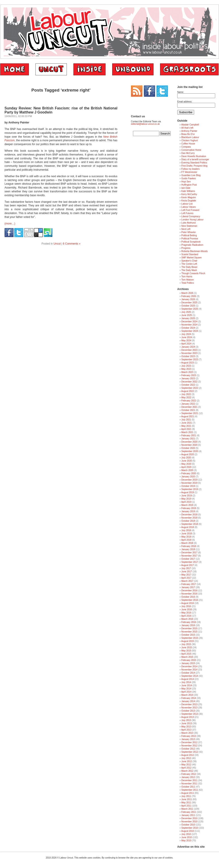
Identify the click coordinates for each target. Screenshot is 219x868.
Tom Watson (188, 280)
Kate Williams (188, 191)
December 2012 (189, 742)
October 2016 (188, 597)
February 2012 (189, 774)
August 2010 (188, 831)
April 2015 (186, 654)
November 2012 (189, 746)
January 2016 (188, 625)
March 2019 (187, 505)
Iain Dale (186, 188)
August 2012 (188, 755)
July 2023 (186, 366)
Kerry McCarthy (189, 194)
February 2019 (189, 508)
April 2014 (186, 692)
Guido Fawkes (189, 178)
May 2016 (186, 613)
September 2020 (190, 451)
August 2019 (188, 492)
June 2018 (187, 534)
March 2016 (187, 619)
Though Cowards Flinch (193, 273)
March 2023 (187, 372)
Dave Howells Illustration (194, 156)
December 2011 (189, 780)
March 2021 (187, 432)
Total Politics (188, 283)
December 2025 (189, 303)
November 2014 (189, 670)
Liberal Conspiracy (191, 216)
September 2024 (190, 331)
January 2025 (188, 318)
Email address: (185, 102)
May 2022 (186, 397)
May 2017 (186, 575)
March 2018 (187, 543)
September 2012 (190, 752)
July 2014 (186, 682)
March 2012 (187, 771)
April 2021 (186, 429)
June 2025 (187, 315)
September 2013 (190, 714)
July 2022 (186, 394)
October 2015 (188, 635)
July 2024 (186, 334)
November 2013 (189, 708)
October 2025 (188, 306)
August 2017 (188, 565)
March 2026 (187, 293)
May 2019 (186, 499)
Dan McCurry (188, 153)
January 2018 (188, 549)
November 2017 (189, 556)
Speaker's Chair (189, 261)
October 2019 (188, 486)
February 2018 (189, 546)
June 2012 (187, 761)
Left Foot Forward (190, 210)
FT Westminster (189, 172)
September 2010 (190, 828)
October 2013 (188, 711)
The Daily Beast (189, 267)
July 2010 (186, 834)
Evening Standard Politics (194, 163)
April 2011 (186, 806)
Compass (186, 147)
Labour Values (189, 207)
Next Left (186, 229)
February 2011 (189, 812)
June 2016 (187, 610)
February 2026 (189, 296)
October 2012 (188, 749)
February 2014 (189, 698)
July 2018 (186, 530)
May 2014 (186, 689)
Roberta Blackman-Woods (195, 251)
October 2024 (188, 328)
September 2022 (190, 388)
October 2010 (188, 825)
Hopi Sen (186, 182)
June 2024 (187, 337)
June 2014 (187, 685)
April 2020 (186, 467)
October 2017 (188, 559)
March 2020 (187, 470)
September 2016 (190, 600)
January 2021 (188, 439)
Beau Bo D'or (188, 134)
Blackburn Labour (190, 137)
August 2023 (188, 363)
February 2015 (189, 660)
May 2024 (186, 341)
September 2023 (190, 360)
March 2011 (187, 809)
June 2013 (187, 723)
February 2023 (189, 375)
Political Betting (189, 235)
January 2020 (188, 477)
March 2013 (187, 733)
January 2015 (188, 663)
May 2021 (186, 426)
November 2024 (189, 325)
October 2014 (188, 673)
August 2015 (188, 641)
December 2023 (189, 350)
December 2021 (189, 407)
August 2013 (188, 717)
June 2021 (187, 423)
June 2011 (187, 799)
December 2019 (189, 480)
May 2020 (186, 464)
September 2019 (190, 489)
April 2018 (186, 540)
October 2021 (188, 410)
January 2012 (188, 777)
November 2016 (189, 594)
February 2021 (189, 435)
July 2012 (186, 758)
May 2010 (186, 841)
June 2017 (187, 572)
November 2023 (189, 353)
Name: (181, 92)
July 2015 (186, 644)
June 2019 (187, 496)
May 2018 (186, 537)
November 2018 (189, 518)
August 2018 (188, 527)
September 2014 (190, 676)
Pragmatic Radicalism (192, 245)
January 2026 (188, 299)
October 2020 (188, 448)
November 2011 (189, 784)
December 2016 (189, 591)
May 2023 (186, 369)
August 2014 (188, 679)
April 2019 (186, 502)
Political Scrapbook (191, 242)
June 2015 (187, 647)
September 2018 (190, 524)
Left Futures (187, 213)
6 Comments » (72, 244)
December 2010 (189, 818)
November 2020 (189, 445)
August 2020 (188, 454)
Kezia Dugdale (189, 201)
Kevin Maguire (189, 197)
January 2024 (188, 347)
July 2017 (186, 568)
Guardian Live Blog (191, 175)
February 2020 (189, 473)
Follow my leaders (190, 169)
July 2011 (186, 796)
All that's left (187, 128)
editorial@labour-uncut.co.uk (145, 124)
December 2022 (189, 382)
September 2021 (190, 413)
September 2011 (190, 790)
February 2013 (189, 736)
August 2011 (188, 793)
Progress (186, 248)
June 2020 (187, 461)
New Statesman (189, 226)
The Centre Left (189, 264)
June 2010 (187, 837)
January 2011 (188, 815)
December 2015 (189, 629)
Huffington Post (189, 185)
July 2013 (186, 720)
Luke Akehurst (188, 223)
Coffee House (188, 144)
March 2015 (187, 657)
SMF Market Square (191, 258)
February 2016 (189, 622)
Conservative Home (191, 150)
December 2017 (189, 553)
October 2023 (188, 356)
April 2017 (186, 578)
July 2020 (186, 458)
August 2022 (188, 391)
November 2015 (189, 632)
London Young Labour (192, 220)
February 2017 (189, 584)
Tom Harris (187, 277)
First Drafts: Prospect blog (194, 166)
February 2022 (189, 401)
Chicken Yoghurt (190, 140)
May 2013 (186, 727)
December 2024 (189, 322)
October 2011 (188, 787)
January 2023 (188, 379)
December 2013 (189, 704)
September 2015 (190, 638)
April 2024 (186, 344)
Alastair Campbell (190, 125)
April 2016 (186, 616)
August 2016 (188, 603)
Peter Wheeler (189, 232)
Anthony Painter (189, 131)
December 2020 (189, 442)
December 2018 (189, 515)
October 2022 (188, 385)
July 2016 (186, 606)
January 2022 (188, 404)
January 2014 (188, 701)
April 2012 (186, 768)
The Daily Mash (189, 270)
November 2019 (189, 483)
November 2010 (189, 822)
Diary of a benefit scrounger (195, 159)
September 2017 (190, 562)
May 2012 (186, 765)
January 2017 (188, 587)
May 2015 (186, 651)
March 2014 (187, 695)
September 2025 (190, 309)
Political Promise (190, 239)
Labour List (187, 204)
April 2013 (186, 730)
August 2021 (188, 416)
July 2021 (186, 420)
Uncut (57, 244)
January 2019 (188, 511)
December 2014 (189, 666)
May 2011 (186, 803)
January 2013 (188, 739)
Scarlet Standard (190, 254)
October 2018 (188, 521)
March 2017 (187, 581)
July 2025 (186, 312)
